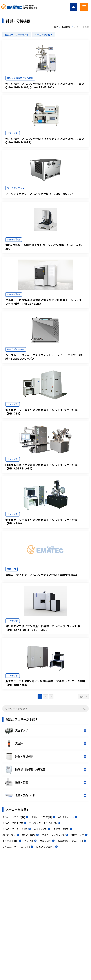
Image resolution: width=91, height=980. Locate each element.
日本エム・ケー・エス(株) (16, 847)
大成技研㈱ (45, 841)
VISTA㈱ (29, 841)
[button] (46, 731)
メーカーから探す (44, 35)
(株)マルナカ (78, 835)
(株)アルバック (66, 817)
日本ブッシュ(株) (45, 847)
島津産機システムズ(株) (70, 841)
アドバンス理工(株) (42, 817)
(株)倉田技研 (9, 835)
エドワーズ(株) (61, 829)
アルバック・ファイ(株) (15, 829)
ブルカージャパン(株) (53, 835)
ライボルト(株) (10, 841)
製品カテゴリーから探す (17, 35)
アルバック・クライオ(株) (43, 823)
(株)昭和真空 (29, 835)
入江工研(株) (41, 829)
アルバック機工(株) (13, 823)
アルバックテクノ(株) (14, 817)
